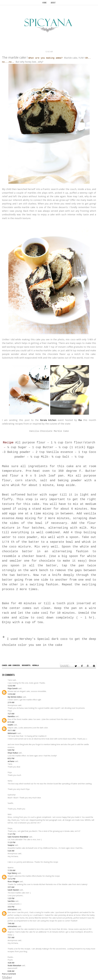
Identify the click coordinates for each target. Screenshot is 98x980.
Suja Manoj (12, 873)
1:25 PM (11, 898)
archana (11, 761)
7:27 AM (11, 714)
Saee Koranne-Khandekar (18, 837)
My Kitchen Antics (15, 697)
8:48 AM (11, 971)
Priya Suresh (13, 688)
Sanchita (11, 901)
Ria (80, 420)
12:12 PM (11, 879)
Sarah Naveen (13, 890)
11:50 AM (11, 870)
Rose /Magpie (13, 881)
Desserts (26, 665)
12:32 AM (11, 686)
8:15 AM (11, 722)
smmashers (12, 909)
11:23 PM (11, 842)
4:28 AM (11, 963)
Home (44, 2)
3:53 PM (11, 907)
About (53, 2)
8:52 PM (11, 758)
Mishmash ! (12, 733)
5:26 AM (11, 851)
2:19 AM (11, 702)
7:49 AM (11, 923)
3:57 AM (11, 887)
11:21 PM (11, 834)
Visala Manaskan (14, 965)
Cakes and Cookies (11, 665)
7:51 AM (11, 937)
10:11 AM (11, 730)
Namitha (11, 716)
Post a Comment (9, 974)
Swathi (10, 725)
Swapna (11, 845)
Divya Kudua (13, 753)
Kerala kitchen (49, 420)
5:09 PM (11, 750)
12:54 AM (11, 694)
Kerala (35, 665)
